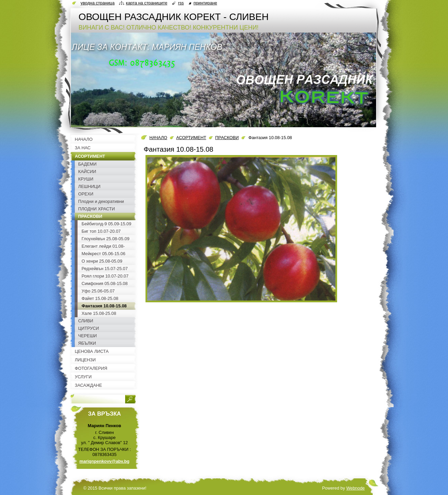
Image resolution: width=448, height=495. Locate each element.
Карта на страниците (147, 3)
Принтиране (206, 3)
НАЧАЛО (158, 138)
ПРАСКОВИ (227, 138)
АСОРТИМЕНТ (191, 138)
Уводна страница (98, 3)
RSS (181, 3)
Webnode (356, 488)
